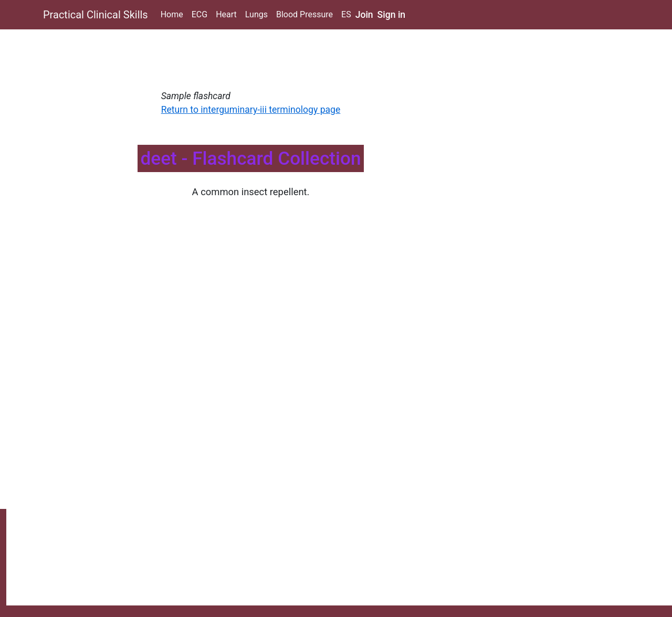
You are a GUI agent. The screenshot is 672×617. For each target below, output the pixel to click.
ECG (199, 14)
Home (172, 14)
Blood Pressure (304, 14)
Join (364, 15)
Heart (226, 14)
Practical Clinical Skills (96, 15)
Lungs (256, 14)
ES (346, 14)
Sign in (392, 15)
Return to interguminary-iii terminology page (251, 110)
